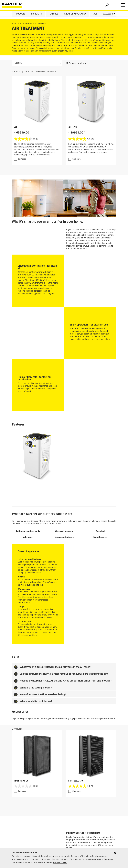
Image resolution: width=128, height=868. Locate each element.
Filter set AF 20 (21, 773)
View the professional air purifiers (82, 844)
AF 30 (18, 127)
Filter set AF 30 (76, 773)
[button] (114, 14)
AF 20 (73, 127)
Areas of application (75, 14)
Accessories (109, 14)
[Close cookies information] (115, 853)
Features (53, 14)
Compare (22, 159)
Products (20, 14)
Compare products (76, 63)
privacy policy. (60, 863)
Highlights (37, 14)
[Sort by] (37, 63)
